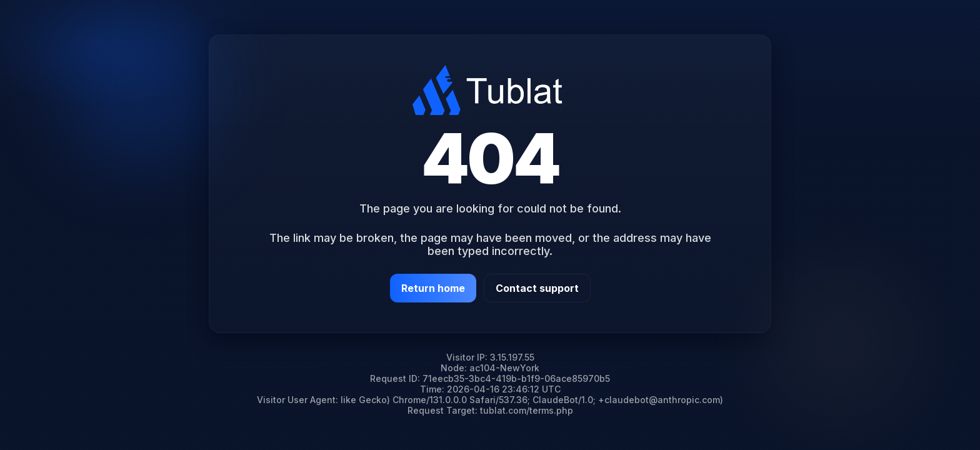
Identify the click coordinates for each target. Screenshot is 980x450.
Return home (433, 288)
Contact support (537, 288)
